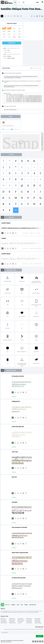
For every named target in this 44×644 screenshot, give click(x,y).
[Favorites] (5, 16)
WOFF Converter (12, 620)
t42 (4, 37)
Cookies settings (38, 623)
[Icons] (18, 16)
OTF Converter (29, 619)
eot (19, 29)
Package (26, 605)
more (16, 210)
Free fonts (7, 2)
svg (14, 29)
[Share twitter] (37, 16)
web (9, 29)
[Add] (2, 16)
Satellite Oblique (6, 254)
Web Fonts (7, 605)
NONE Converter (12, 623)
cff (19, 34)
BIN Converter (38, 620)
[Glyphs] (11, 16)
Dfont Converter (4, 623)
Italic (8, 50)
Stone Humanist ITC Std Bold (19, 527)
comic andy (15, 452)
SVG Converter (38, 619)
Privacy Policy (29, 623)
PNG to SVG (3, 619)
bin (4, 34)
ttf (4, 29)
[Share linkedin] (42, 16)
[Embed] (13, 233)
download (12, 43)
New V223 (14, 477)
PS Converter (12, 621)
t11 (9, 37)
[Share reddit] (34, 16)
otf (14, 31)
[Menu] (24, 2)
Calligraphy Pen (16, 401)
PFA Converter (29, 620)
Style (18, 605)
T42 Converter (29, 621)
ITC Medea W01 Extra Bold (19, 578)
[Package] (15, 16)
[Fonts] (21, 16)
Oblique (13, 58)
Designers (13, 605)
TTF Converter (20, 619)
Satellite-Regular (6, 223)
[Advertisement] (34, 31)
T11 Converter (37, 621)
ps (14, 34)
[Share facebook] (32, 16)
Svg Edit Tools (12, 619)
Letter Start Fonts (33, 605)
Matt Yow (9, 56)
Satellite (9, 58)
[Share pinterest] (40, 16)
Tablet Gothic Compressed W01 (20, 553)
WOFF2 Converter (21, 620)
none (19, 37)
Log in (37, 2)
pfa (19, 31)
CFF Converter (20, 621)
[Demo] (8, 16)
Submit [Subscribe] (40, 636)
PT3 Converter (3, 621)
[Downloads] (8, 233)
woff (4, 31)
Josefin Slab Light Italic (18, 427)
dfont (14, 37)
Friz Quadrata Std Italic (18, 376)
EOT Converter (4, 620)
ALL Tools (20, 623)
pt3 (9, 34)
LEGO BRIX (14, 502)
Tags (22, 605)
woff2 (9, 31)
